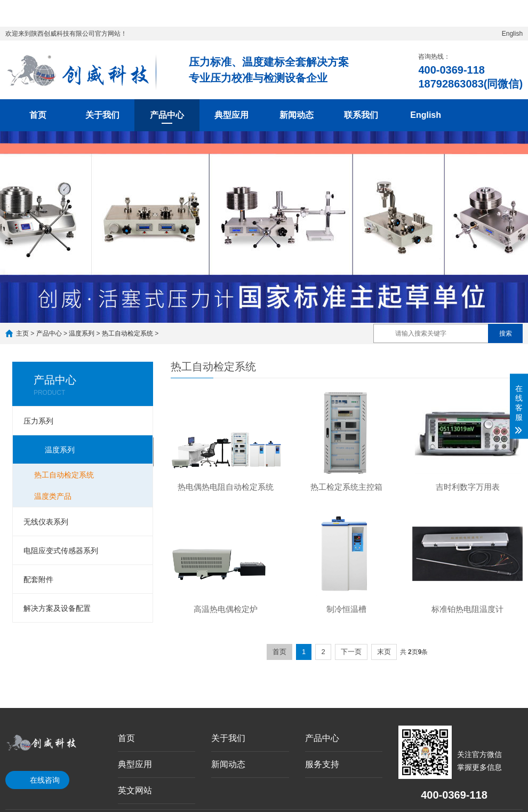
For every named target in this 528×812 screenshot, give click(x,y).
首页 (38, 115)
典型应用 (231, 115)
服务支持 (322, 764)
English (512, 34)
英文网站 (135, 790)
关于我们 (102, 115)
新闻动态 (297, 115)
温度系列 (82, 333)
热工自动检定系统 (127, 333)
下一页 (351, 652)
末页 (384, 652)
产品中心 (167, 115)
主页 (22, 333)
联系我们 (361, 115)
